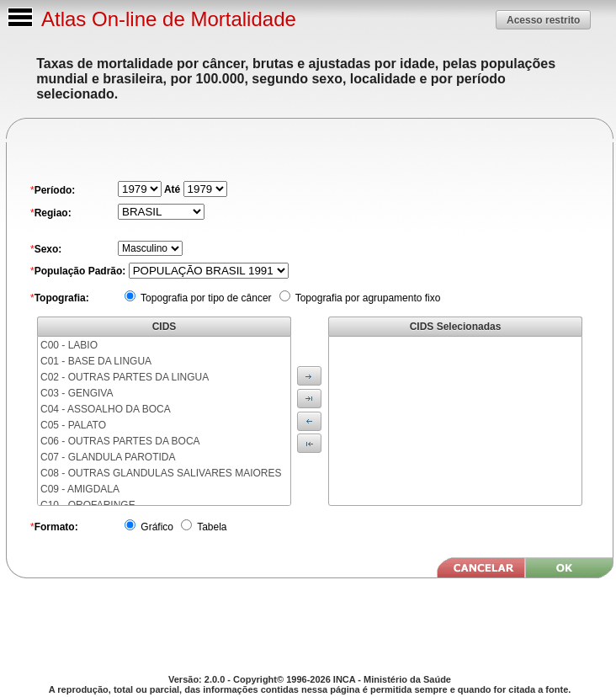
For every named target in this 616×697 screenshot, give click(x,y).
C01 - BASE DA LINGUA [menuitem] (96, 361)
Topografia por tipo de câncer (205, 298)
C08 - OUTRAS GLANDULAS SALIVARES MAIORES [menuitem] (161, 473)
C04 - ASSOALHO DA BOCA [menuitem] (106, 409)
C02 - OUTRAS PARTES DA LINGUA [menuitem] (125, 377)
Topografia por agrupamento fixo (367, 298)
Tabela (210, 527)
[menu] (164, 421)
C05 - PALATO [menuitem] (73, 425)
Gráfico (156, 527)
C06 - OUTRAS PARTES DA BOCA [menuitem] (120, 441)
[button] (543, 20)
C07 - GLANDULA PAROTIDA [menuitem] (108, 457)
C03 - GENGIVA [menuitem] (77, 393)
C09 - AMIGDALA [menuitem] (80, 489)
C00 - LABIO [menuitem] (69, 345)
